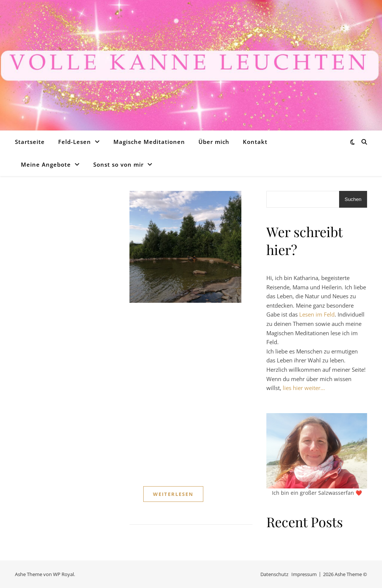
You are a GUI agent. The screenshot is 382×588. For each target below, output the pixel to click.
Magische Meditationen (149, 142)
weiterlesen (173, 494)
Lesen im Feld (317, 314)
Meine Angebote (46, 164)
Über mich (214, 142)
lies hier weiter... (304, 388)
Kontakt (255, 142)
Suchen (353, 199)
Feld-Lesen (75, 142)
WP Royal (63, 574)
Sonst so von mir (118, 164)
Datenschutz (274, 574)
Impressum (304, 574)
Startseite (30, 142)
